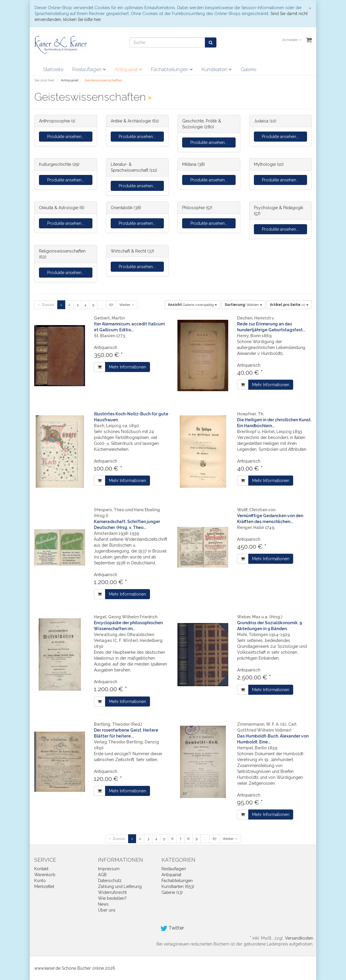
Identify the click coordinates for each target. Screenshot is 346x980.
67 (111, 305)
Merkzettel (44, 886)
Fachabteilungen (172, 69)
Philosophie (193, 208)
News (103, 904)
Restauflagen (89, 69)
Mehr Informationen (128, 367)
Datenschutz (110, 881)
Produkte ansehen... (66, 137)
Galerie (248, 69)
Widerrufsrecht (112, 892)
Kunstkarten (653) (178, 886)
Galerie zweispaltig (192, 305)
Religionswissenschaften (62, 251)
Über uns (107, 910)
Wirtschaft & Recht (128, 251)
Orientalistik (122, 208)
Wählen (243, 305)
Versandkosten (299, 938)
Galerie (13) (172, 892)
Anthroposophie (54, 121)
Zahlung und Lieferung (120, 886)
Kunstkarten (217, 69)
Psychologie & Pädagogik (279, 208)
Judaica (261, 121)
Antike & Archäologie (131, 121)
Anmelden (292, 40)
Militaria (189, 164)
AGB (102, 875)
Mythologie (265, 164)
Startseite (53, 69)
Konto (40, 881)
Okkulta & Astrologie (59, 208)
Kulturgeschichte (55, 164)
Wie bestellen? (112, 898)
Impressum (109, 869)
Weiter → (127, 305)
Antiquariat (129, 69)
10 (289, 305)
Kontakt (41, 869)
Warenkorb (45, 875)
